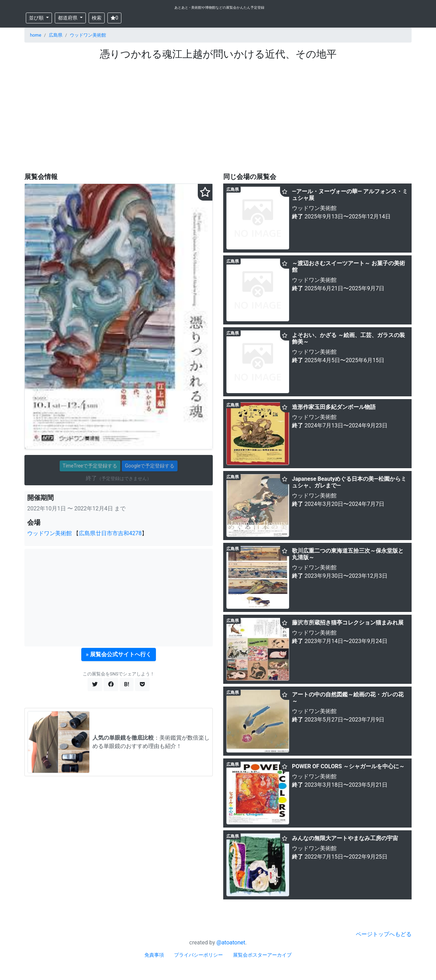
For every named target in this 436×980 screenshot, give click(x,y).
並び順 (37, 18)
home (36, 35)
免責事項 (154, 955)
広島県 (56, 35)
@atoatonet (231, 942)
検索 (97, 18)
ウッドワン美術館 (88, 35)
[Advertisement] (218, 113)
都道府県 (68, 18)
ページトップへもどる (384, 934)
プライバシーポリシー (198, 955)
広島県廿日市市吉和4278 (110, 533)
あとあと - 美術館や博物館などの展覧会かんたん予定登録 (219, 8)
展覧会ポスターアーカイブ (262, 955)
